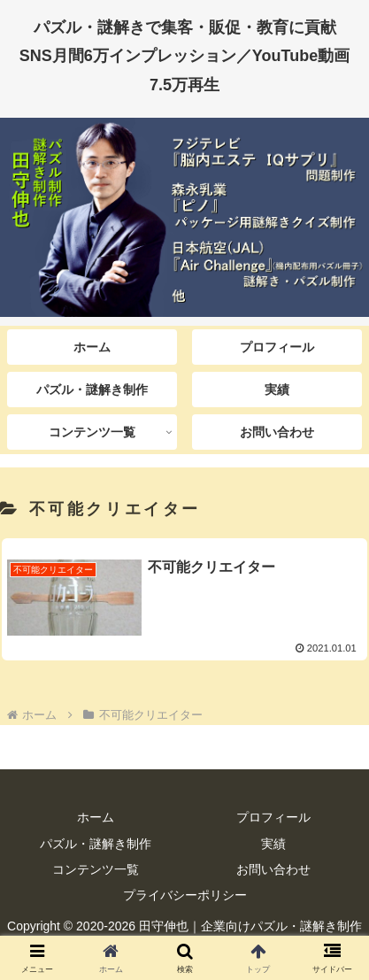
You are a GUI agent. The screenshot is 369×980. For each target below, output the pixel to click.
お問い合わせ (273, 869)
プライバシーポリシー (185, 895)
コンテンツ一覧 (96, 869)
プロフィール (273, 817)
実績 (273, 844)
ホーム (96, 817)
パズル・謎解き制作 (96, 844)
